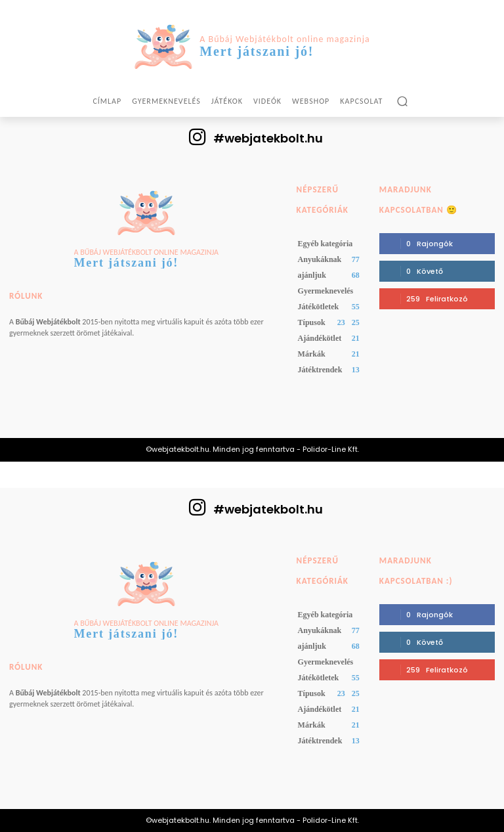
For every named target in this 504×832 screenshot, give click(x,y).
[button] (402, 101)
